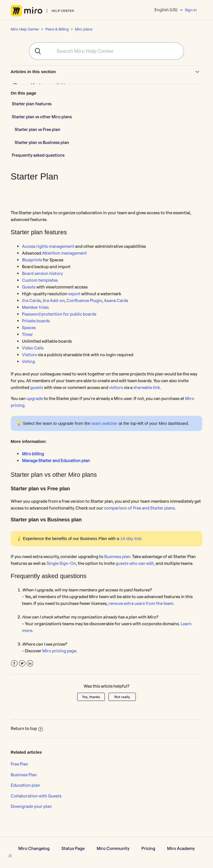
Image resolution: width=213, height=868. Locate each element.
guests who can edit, (135, 563)
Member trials (35, 307)
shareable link (147, 387)
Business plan (117, 557)
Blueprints (32, 260)
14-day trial (131, 538)
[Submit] (36, 51)
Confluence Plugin (84, 300)
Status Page (73, 848)
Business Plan (24, 775)
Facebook (14, 663)
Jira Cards (31, 300)
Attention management (64, 253)
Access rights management (48, 246)
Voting (28, 361)
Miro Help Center (25, 29)
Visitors (29, 355)
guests (37, 387)
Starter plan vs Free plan (37, 129)
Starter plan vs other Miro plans (42, 117)
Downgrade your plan (31, 806)
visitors (116, 387)
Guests (29, 287)
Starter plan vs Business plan (42, 142)
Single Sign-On (61, 563)
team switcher (104, 423)
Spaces (29, 328)
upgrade (35, 398)
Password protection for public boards (59, 314)
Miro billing (33, 454)
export (74, 294)
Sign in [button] (191, 10)
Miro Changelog (34, 848)
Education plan (25, 785)
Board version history (42, 273)
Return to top (27, 728)
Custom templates (40, 280)
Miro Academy (181, 848)
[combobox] (106, 51)
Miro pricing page (59, 651)
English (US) (166, 10)
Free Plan (19, 764)
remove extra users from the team (141, 603)
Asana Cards (116, 300)
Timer (27, 334)
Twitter (22, 663)
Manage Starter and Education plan (56, 461)
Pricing (148, 848)
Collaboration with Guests (36, 796)
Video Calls (33, 348)
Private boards (36, 321)
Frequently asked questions (38, 155)
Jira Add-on (54, 300)
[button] (10, 856)
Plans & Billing (57, 29)
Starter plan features (32, 104)
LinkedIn (30, 663)
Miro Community (113, 848)
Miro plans (84, 29)
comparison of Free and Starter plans (139, 508)
